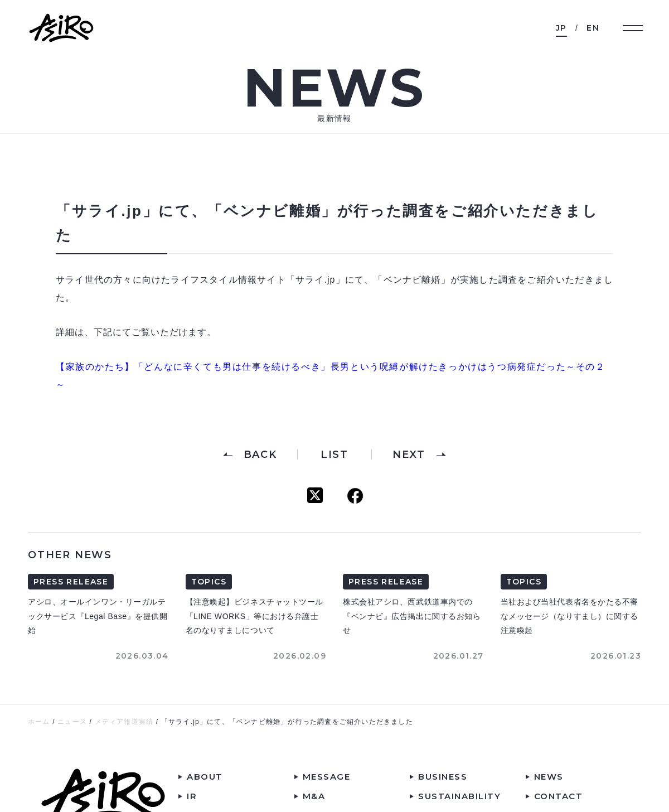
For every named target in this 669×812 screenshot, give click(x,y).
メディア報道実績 (124, 722)
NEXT (409, 455)
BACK (260, 455)
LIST (334, 455)
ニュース (72, 722)
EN (593, 28)
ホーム (39, 722)
